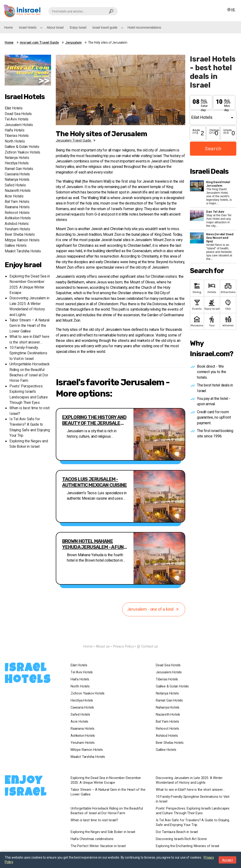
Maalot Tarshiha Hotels (23, 251)
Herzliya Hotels (17, 163)
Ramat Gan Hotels (19, 169)
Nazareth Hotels (18, 191)
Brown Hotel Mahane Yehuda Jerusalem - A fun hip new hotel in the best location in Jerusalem (93, 544)
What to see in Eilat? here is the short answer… (29, 339)
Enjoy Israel (78, 27)
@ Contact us (147, 646)
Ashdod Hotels (17, 224)
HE (231, 10)
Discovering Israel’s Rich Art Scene (181, 839)
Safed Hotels (15, 185)
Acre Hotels (14, 196)
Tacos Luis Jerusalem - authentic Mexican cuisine (94, 482)
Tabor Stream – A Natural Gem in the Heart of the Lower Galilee (29, 326)
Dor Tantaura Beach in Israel (177, 832)
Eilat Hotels (14, 108)
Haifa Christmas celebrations (92, 839)
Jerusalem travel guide (76, 140)
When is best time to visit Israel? (94, 820)
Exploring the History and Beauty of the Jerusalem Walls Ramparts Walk (94, 420)
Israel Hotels (28, 27)
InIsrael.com (120, 638)
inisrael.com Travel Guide (39, 43)
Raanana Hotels (17, 207)
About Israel (55, 27)
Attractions (228, 288)
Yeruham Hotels (17, 229)
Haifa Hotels (15, 130)
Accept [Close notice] (227, 860)
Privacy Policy (123, 646)
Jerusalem (73, 43)
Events (197, 304)
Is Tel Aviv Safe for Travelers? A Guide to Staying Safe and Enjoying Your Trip (30, 427)
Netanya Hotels (17, 158)
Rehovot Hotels (17, 213)
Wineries (228, 321)
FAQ (228, 304)
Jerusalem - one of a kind (154, 609)
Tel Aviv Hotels (17, 119)
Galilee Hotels (16, 246)
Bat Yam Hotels (17, 202)
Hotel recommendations (144, 27)
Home (8, 27)
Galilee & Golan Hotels (22, 147)
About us (103, 646)
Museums (197, 321)
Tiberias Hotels (17, 136)
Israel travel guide (105, 27)
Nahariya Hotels (17, 180)
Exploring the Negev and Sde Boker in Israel (29, 444)
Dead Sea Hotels (18, 114)
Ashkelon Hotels (18, 218)
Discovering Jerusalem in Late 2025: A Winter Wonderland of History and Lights (29, 307)
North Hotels (15, 141)
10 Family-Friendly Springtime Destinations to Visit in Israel (28, 353)
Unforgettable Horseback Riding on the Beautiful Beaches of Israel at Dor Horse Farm (30, 372)
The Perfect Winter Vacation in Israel (98, 846)
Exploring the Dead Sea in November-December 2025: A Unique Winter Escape (30, 285)
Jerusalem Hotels (19, 125)
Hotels (212, 288)
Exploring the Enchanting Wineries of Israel (187, 846)
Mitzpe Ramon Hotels (22, 240)
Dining (197, 288)
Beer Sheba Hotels (20, 235)
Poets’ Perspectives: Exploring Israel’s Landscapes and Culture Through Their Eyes (29, 395)
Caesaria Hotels (17, 174)
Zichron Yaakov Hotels (22, 152)
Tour (212, 321)
